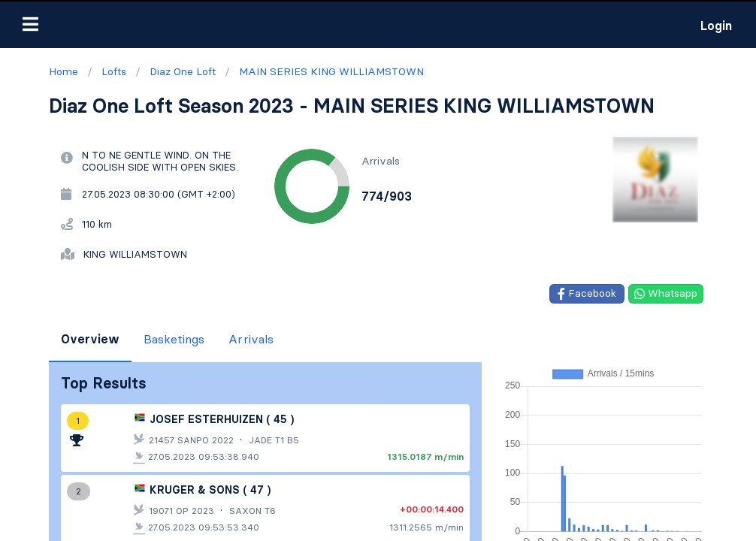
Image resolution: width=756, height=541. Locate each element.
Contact (110, 522)
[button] (30, 24)
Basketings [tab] (174, 339)
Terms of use (44, 522)
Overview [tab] (90, 339)
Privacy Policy (181, 522)
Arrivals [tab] (251, 339)
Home (27, 456)
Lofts (24, 480)
